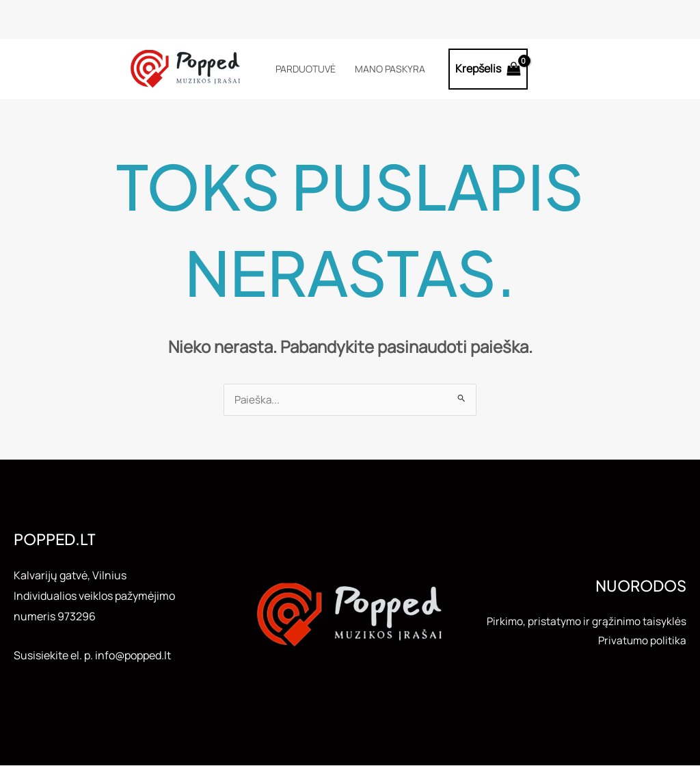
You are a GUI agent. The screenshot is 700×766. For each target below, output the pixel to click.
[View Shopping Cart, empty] (488, 69)
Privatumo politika (641, 652)
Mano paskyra (390, 69)
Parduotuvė (306, 69)
